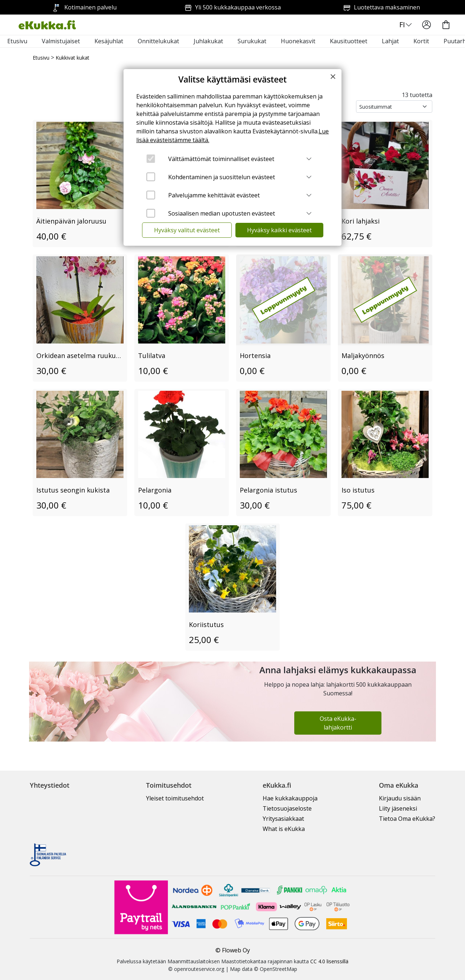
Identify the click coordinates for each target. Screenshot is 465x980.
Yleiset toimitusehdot (175, 798)
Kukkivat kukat (72, 58)
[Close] (333, 76)
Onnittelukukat (158, 41)
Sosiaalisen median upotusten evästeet (222, 213)
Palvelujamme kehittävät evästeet (214, 195)
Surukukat (252, 41)
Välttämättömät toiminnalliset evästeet (221, 159)
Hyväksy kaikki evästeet (279, 230)
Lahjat (390, 41)
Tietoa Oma (407, 819)
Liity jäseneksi (398, 808)
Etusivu (17, 41)
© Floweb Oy (233, 950)
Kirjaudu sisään (400, 798)
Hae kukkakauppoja (290, 798)
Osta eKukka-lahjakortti (338, 723)
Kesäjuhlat (109, 41)
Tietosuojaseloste (287, 808)
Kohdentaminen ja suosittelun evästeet (222, 177)
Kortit (421, 41)
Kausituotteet (349, 41)
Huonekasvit (298, 41)
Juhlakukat (208, 41)
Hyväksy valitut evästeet (187, 230)
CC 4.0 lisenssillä (329, 961)
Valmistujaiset (61, 41)
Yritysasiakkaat (283, 819)
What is (284, 829)
